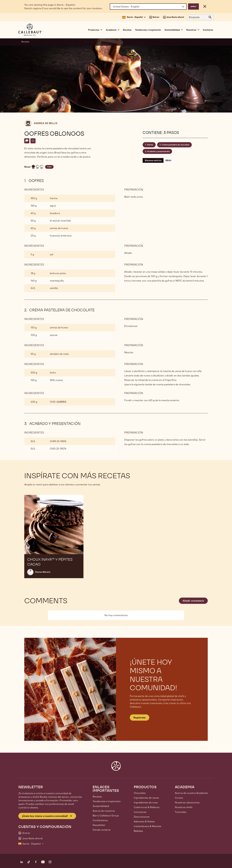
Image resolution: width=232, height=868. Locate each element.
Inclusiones (140, 812)
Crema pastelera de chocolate (176, 145)
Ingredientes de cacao (146, 798)
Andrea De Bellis (46, 123)
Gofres (150, 145)
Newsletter (99, 825)
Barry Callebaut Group (106, 816)
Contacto (208, 30)
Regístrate (140, 718)
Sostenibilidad (101, 806)
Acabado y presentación (158, 151)
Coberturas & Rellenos (147, 807)
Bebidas (138, 831)
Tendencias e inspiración (148, 30)
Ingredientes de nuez (146, 802)
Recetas (127, 30)
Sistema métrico (153, 160)
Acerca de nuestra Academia (191, 793)
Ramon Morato (43, 572)
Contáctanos (100, 820)
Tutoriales (181, 812)
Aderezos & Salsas (144, 821)
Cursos (179, 798)
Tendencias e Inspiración (107, 801)
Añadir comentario (193, 601)
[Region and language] (148, 7)
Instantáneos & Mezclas (147, 826)
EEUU (168, 160)
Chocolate (140, 793)
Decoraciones (142, 817)
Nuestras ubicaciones (187, 802)
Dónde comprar (102, 830)
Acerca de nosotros (104, 811)
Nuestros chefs (184, 807)
